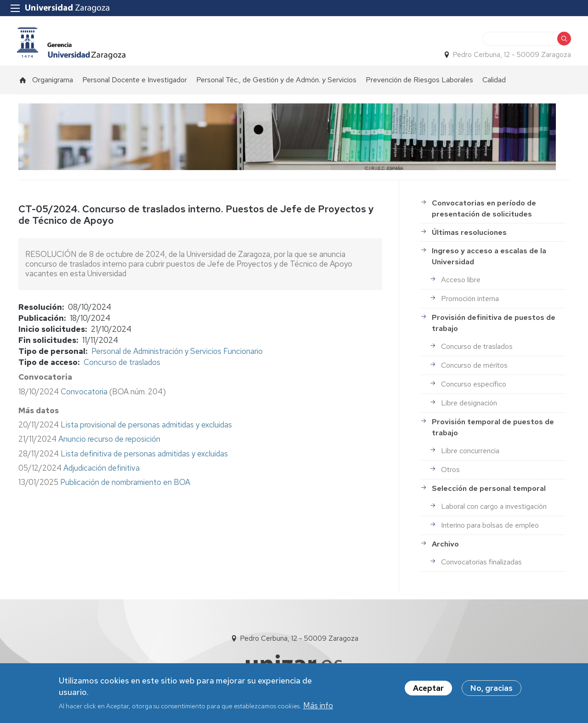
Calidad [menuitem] (494, 83)
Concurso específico (474, 388)
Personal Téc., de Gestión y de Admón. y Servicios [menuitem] (276, 83)
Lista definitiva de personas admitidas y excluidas (144, 457)
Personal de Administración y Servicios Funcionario (177, 355)
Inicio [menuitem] (23, 84)
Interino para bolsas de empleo (490, 529)
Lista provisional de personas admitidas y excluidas (146, 428)
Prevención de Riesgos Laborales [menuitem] (419, 83)
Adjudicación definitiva (102, 472)
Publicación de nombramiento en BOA (125, 486)
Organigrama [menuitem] (53, 83)
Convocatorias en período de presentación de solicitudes (484, 212)
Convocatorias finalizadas (481, 566)
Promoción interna (470, 302)
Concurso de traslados (122, 366)
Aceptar (428, 688)
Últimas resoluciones (469, 236)
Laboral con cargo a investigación (494, 510)
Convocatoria (84, 395)
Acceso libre (461, 283)
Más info (318, 706)
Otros (450, 473)
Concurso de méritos (474, 369)
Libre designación (469, 407)
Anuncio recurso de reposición (109, 443)
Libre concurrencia (470, 454)
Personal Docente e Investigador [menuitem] (135, 83)
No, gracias (492, 688)
